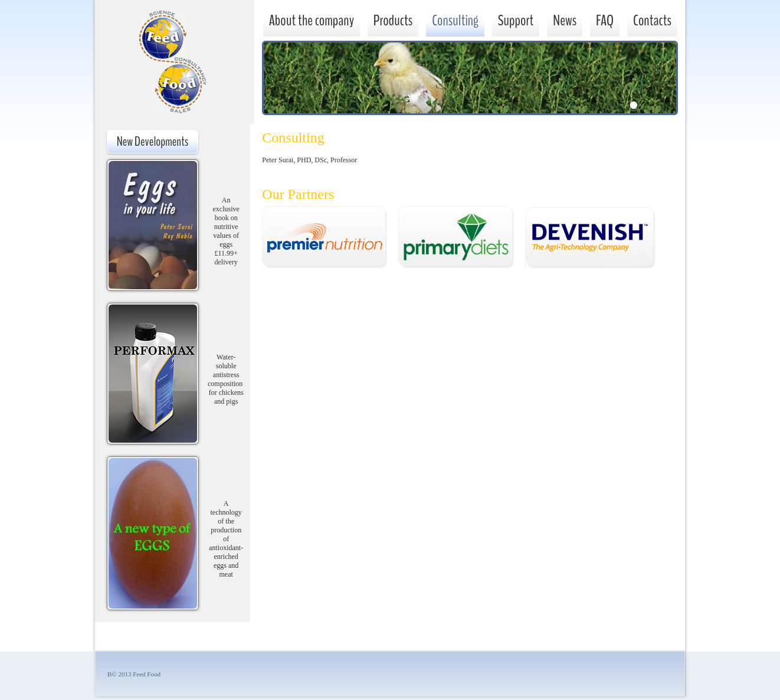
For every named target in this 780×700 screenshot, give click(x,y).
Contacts (652, 20)
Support (516, 20)
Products (393, 20)
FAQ (605, 20)
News (565, 20)
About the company (312, 20)
